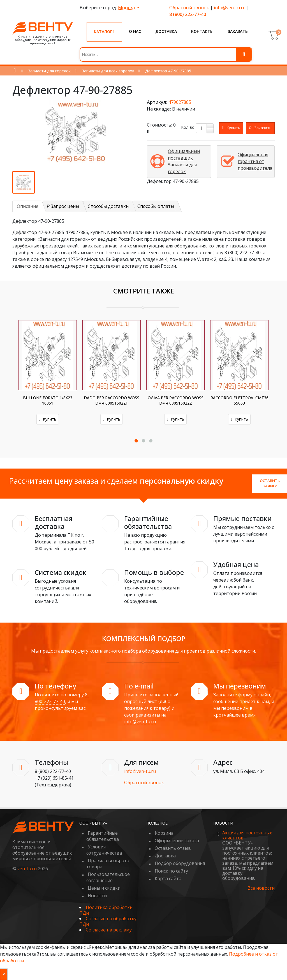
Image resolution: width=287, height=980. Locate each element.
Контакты (202, 31)
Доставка (166, 31)
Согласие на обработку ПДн (108, 921)
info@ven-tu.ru (230, 8)
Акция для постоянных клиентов (247, 835)
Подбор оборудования (180, 863)
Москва (127, 8)
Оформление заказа (177, 841)
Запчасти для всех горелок (108, 71)
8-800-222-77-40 (62, 698)
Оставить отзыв (173, 848)
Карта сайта (168, 878)
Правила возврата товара (108, 864)
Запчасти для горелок (49, 71)
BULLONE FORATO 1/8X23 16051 (48, 400)
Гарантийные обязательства (103, 836)
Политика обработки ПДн (106, 910)
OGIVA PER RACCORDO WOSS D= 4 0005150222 (176, 400)
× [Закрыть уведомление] (4, 974)
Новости (97, 896)
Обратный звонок (189, 8)
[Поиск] (244, 54)
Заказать (238, 31)
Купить (48, 419)
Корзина (164, 833)
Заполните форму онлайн (242, 695)
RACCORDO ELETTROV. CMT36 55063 (239, 400)
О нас (135, 31)
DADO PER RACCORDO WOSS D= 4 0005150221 (112, 400)
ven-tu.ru (27, 869)
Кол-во (188, 127)
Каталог (104, 32)
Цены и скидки (104, 888)
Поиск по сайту (171, 871)
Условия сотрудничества (104, 850)
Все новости (261, 888)
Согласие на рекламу (109, 930)
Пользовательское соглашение (108, 877)
